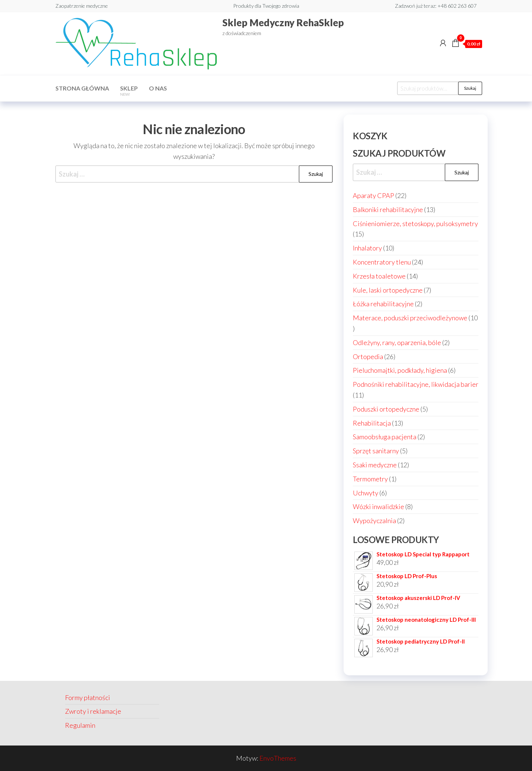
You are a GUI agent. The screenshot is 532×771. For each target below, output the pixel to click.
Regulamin (80, 725)
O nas (158, 88)
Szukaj (470, 88)
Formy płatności (88, 697)
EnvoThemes (278, 758)
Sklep (129, 91)
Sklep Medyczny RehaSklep (283, 23)
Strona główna (82, 88)
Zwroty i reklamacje (93, 711)
